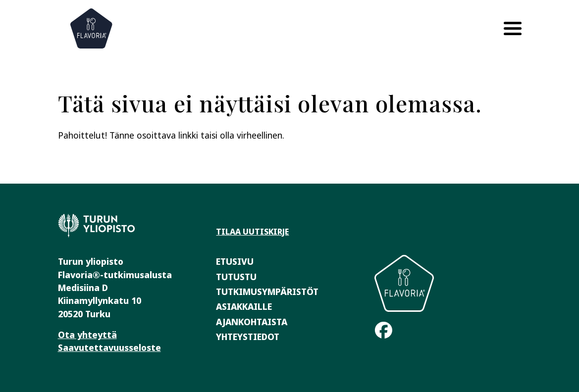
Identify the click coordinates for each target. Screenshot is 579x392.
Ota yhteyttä (87, 335)
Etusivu (235, 261)
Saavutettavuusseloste (109, 347)
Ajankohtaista (252, 322)
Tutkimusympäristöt (267, 292)
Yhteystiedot (248, 337)
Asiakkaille (244, 306)
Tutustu (236, 277)
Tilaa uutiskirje (252, 232)
